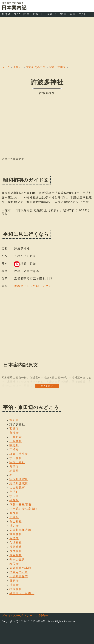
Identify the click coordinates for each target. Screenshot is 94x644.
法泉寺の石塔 (19, 572)
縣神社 (14, 513)
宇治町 (14, 492)
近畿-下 (52, 14)
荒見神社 (16, 547)
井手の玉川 (17, 560)
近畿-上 (38, 14)
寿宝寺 (14, 564)
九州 (82, 14)
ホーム (6, 67)
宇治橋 (14, 450)
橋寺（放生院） (20, 454)
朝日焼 (14, 471)
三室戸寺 (16, 437)
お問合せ (42, 616)
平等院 (14, 500)
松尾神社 (16, 589)
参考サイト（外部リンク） (33, 286)
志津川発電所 (19, 483)
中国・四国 (68, 14)
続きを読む (47, 386)
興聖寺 (14, 467)
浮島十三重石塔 (20, 505)
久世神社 (16, 543)
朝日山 (14, 475)
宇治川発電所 (19, 479)
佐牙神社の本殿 (20, 568)
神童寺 (14, 585)
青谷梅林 (16, 555)
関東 (27, 14)
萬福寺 (14, 433)
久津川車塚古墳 (20, 530)
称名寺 (14, 538)
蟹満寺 (14, 581)
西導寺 (14, 429)
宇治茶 (14, 496)
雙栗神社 (16, 534)
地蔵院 (14, 517)
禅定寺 (14, 526)
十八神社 (16, 441)
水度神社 (16, 551)
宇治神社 (16, 458)
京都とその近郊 (36, 67)
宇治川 (14, 445)
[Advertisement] (47, 40)
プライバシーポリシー (17, 616)
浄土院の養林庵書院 (23, 509)
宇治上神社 (17, 462)
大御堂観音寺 (19, 576)
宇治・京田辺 (58, 67)
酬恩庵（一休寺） (22, 593)
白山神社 (16, 521)
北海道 (6, 14)
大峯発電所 (17, 488)
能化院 (14, 420)
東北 (17, 14)
